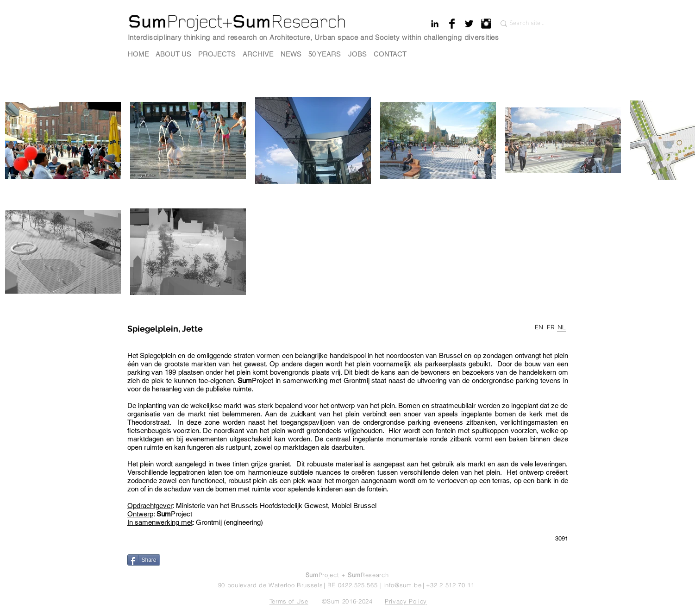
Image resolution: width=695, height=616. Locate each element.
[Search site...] (528, 24)
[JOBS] (357, 54)
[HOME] (138, 54)
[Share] (144, 560)
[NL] (562, 328)
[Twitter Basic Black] (469, 24)
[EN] (539, 328)
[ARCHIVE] (258, 54)
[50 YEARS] (325, 54)
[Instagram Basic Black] (486, 24)
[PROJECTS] (217, 54)
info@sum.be (402, 585)
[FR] (551, 328)
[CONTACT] (390, 54)
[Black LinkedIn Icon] (435, 24)
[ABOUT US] (173, 54)
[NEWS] (291, 54)
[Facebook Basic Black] (452, 24)
